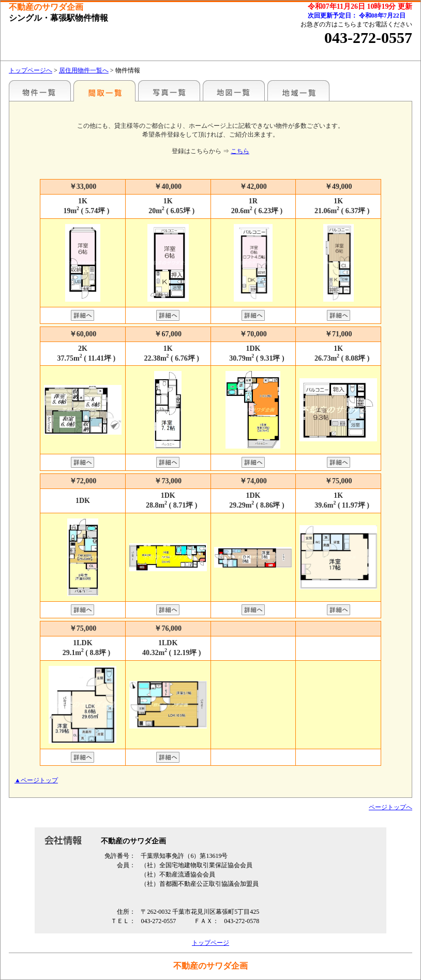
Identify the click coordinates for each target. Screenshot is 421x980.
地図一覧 (234, 91)
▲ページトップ (36, 780)
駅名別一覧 (40, 91)
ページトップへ (390, 807)
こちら (240, 151)
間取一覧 (104, 91)
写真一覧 (169, 91)
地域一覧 (298, 91)
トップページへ (31, 70)
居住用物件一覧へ (84, 70)
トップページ (210, 943)
